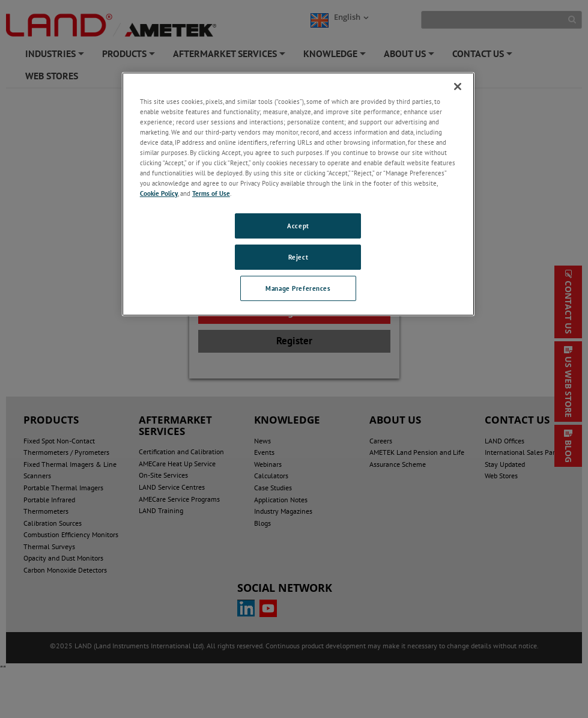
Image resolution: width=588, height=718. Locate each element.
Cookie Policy (159, 193)
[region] (298, 194)
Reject (298, 257)
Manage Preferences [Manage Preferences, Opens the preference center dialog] (298, 288)
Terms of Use (211, 193)
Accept (298, 226)
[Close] (458, 87)
